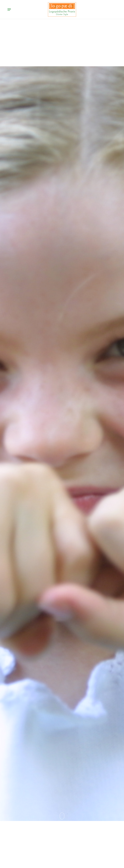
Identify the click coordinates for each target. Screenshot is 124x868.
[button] (9, 9)
